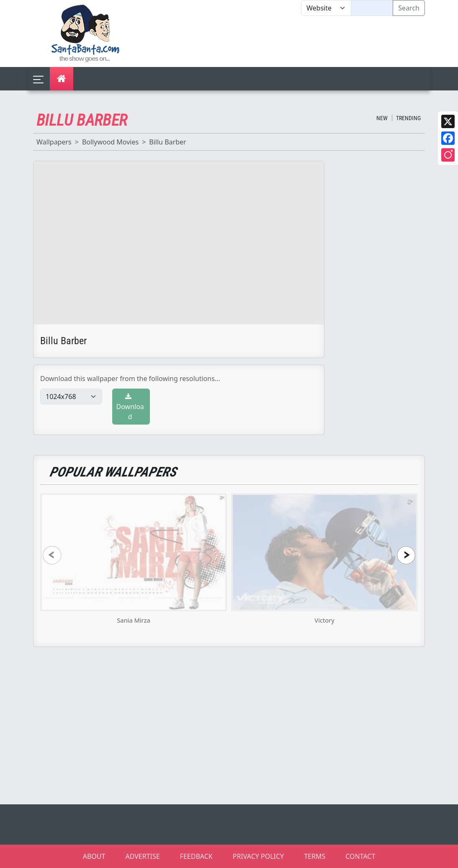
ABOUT (94, 856)
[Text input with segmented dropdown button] (372, 8)
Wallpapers (54, 142)
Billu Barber (167, 142)
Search (409, 8)
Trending (408, 118)
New (382, 118)
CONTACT (360, 856)
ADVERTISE (142, 856)
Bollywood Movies (110, 142)
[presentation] (52, 555)
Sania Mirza (133, 620)
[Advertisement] (301, 41)
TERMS (315, 856)
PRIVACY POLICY (258, 856)
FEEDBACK (196, 856)
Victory (324, 620)
